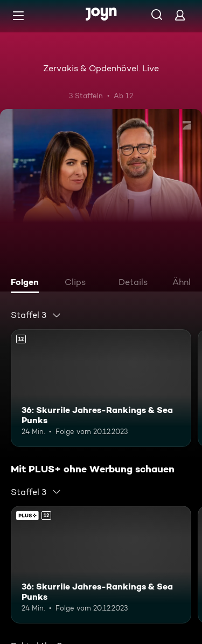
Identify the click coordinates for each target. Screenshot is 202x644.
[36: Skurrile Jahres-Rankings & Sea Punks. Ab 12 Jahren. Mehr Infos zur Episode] (101, 388)
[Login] (180, 15)
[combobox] (36, 315)
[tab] (27, 283)
